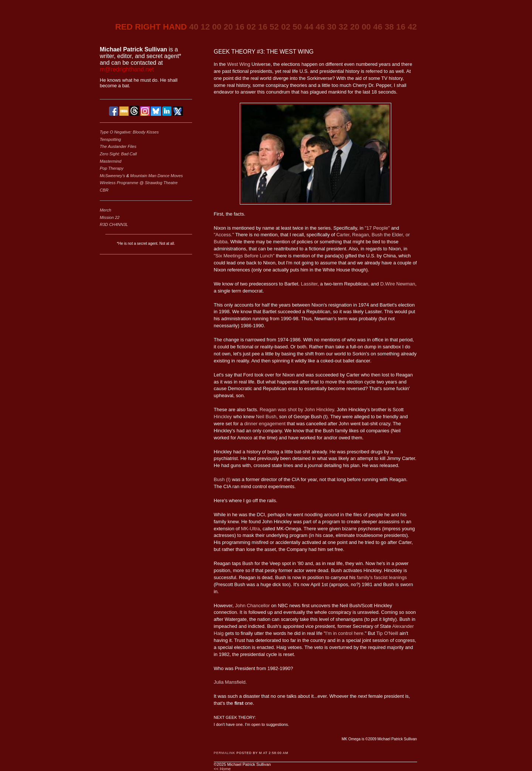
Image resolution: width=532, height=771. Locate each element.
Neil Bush (266, 417)
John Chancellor (252, 606)
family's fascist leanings (382, 577)
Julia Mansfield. (231, 682)
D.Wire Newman (398, 284)
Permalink (225, 753)
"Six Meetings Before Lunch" (244, 256)
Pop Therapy (112, 168)
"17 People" (377, 228)
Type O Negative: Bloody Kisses (129, 132)
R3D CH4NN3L (114, 224)
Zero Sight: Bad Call (118, 154)
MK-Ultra (250, 529)
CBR (104, 190)
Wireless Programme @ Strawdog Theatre (139, 183)
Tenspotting (110, 139)
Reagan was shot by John (297, 410)
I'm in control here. (345, 633)
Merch (105, 210)
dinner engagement (265, 424)
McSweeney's (113, 176)
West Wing (239, 64)
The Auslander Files (118, 146)
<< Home (222, 769)
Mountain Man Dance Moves (156, 176)
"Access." (224, 235)
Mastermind (110, 161)
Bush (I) (222, 479)
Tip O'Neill (387, 633)
